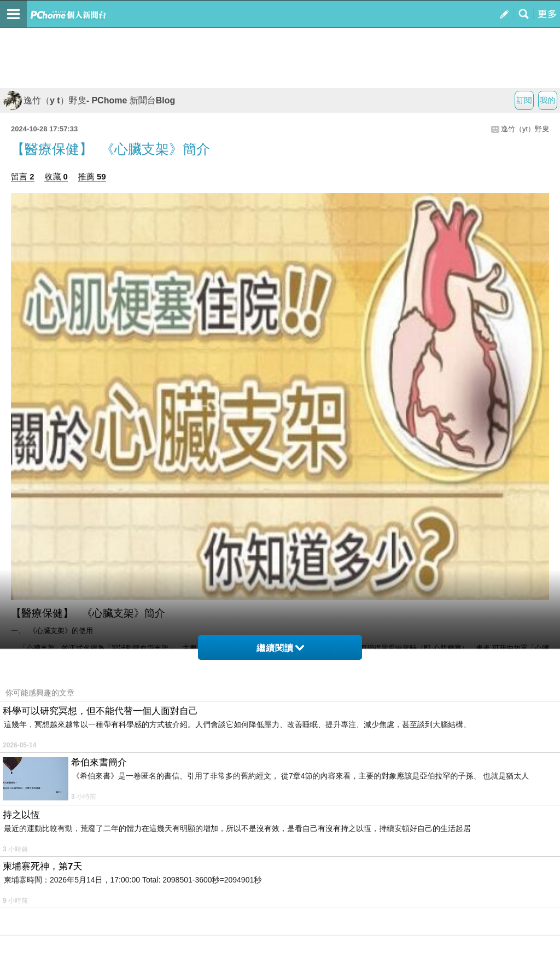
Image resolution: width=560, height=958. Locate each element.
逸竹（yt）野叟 (525, 129)
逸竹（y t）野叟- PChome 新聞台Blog (89, 100)
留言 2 (23, 176)
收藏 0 (56, 176)
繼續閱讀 (280, 648)
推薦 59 (92, 176)
